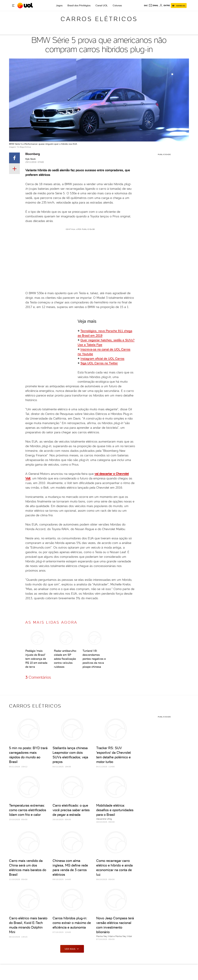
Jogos (59, 5)
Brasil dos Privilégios (79, 5)
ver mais (72, 949)
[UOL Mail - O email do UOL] (153, 6)
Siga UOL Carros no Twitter (99, 363)
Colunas (117, 5)
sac (146, 6)
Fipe (99, 345)
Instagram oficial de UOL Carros (102, 359)
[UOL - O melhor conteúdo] (25, 6)
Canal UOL (102, 5)
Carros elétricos (99, 19)
